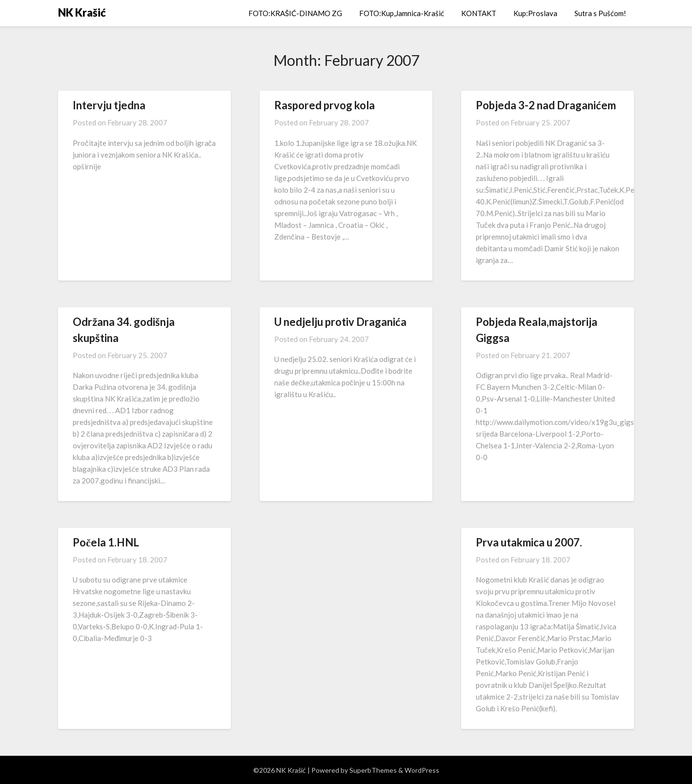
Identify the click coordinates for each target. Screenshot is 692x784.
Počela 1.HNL (106, 542)
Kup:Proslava (535, 13)
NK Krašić (82, 12)
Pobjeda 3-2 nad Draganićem (546, 105)
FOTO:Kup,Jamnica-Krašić (402, 13)
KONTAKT (479, 13)
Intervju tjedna (109, 105)
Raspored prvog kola (325, 105)
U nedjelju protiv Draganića (340, 322)
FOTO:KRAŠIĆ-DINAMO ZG (295, 13)
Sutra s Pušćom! (600, 13)
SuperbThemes (373, 770)
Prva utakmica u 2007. (529, 542)
